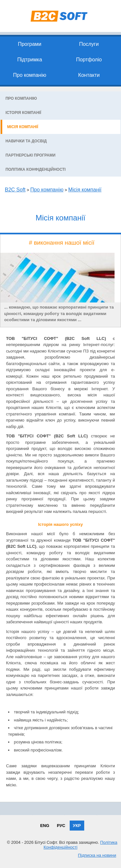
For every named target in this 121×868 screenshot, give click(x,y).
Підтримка (30, 60)
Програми (30, 44)
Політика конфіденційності (36, 169)
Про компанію (30, 75)
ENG (45, 826)
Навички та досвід (26, 141)
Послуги (89, 44)
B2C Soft (15, 190)
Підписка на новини (97, 855)
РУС (61, 826)
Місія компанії (23, 127)
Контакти (89, 75)
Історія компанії (23, 113)
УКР (77, 826)
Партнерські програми (30, 155)
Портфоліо (89, 60)
